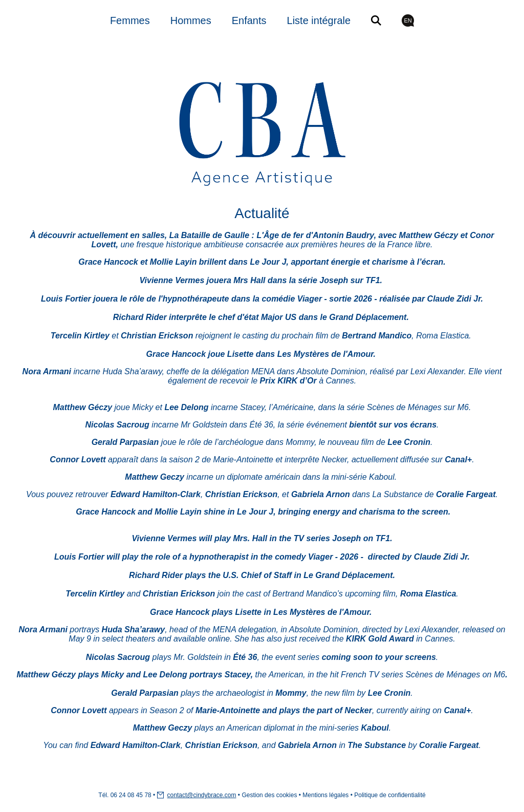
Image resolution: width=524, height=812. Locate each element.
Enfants (249, 20)
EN (408, 20)
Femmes (130, 20)
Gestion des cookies (269, 795)
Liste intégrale (319, 20)
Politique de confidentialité (390, 795)
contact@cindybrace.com (202, 795)
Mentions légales (325, 795)
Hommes (191, 20)
